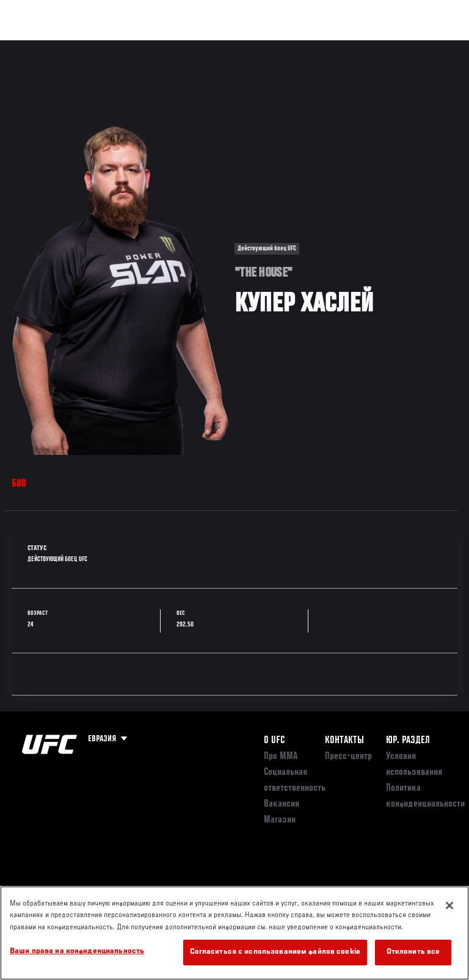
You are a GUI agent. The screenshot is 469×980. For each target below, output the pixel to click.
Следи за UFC (336, 46)
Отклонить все (413, 952)
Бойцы (142, 46)
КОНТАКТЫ (344, 741)
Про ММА (281, 757)
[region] (234, 933)
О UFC (274, 741)
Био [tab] (19, 484)
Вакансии (282, 804)
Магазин (397, 46)
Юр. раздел (408, 741)
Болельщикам (266, 46)
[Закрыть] (449, 906)
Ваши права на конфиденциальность (77, 952)
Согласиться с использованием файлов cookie (275, 952)
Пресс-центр (348, 757)
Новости (193, 46)
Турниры (37, 46)
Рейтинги (91, 46)
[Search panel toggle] (429, 46)
